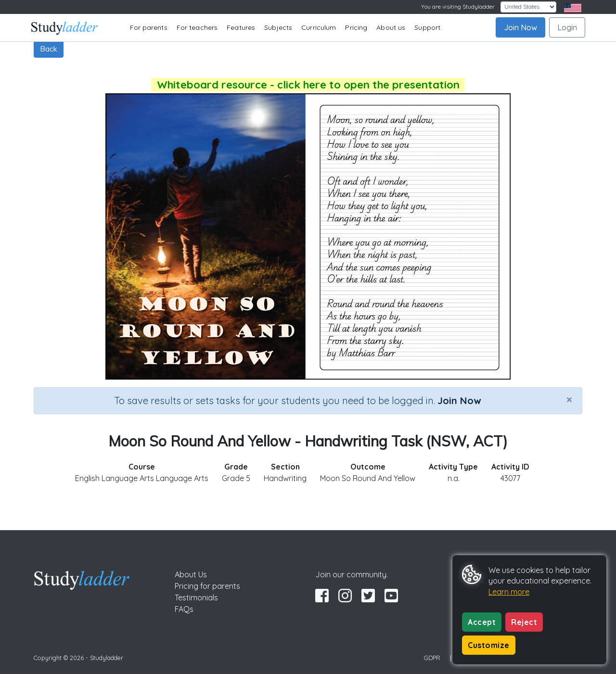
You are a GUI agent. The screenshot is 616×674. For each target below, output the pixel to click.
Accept (482, 622)
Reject (524, 622)
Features (241, 27)
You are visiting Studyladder (458, 6)
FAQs (184, 609)
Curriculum (319, 27)
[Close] (569, 399)
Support (427, 27)
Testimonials (196, 598)
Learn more (509, 592)
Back (49, 49)
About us (391, 27)
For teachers (197, 27)
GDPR (432, 658)
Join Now (520, 27)
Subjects (278, 27)
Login (567, 27)
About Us (191, 574)
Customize (489, 645)
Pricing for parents (207, 586)
